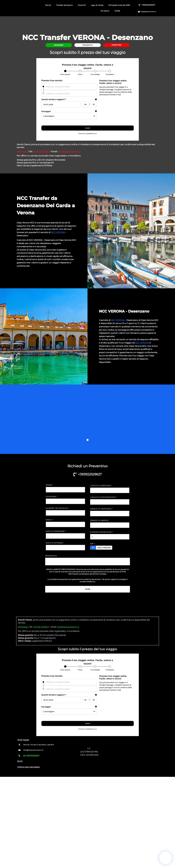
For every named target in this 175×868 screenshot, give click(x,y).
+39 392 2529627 (41, 152)
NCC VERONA (58, 232)
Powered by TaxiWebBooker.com (87, 134)
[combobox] (69, 87)
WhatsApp (22, 152)
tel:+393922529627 (31, 755)
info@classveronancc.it (69, 152)
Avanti (87, 128)
